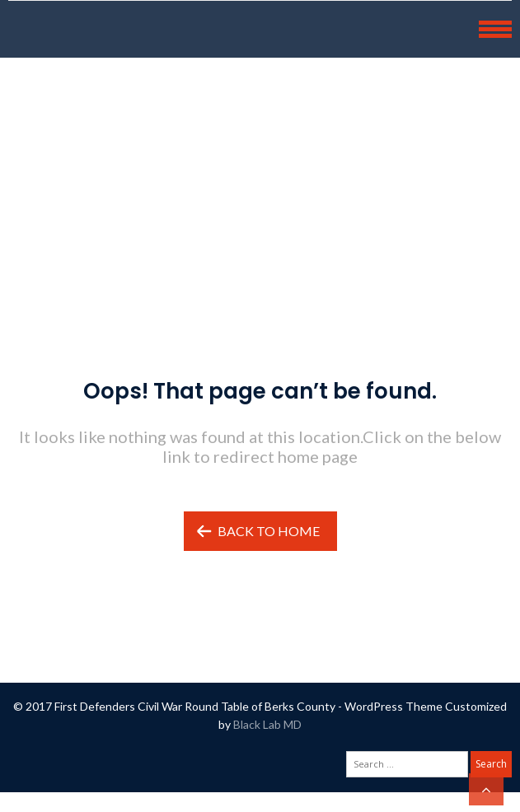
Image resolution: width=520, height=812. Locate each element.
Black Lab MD (267, 724)
